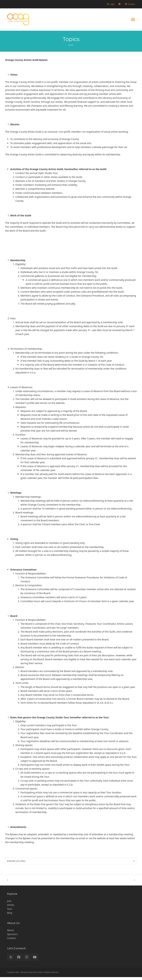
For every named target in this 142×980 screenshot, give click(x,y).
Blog (10, 916)
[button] (133, 21)
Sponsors (12, 937)
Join (9, 904)
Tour (10, 912)
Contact (12, 941)
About (11, 933)
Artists (11, 908)
